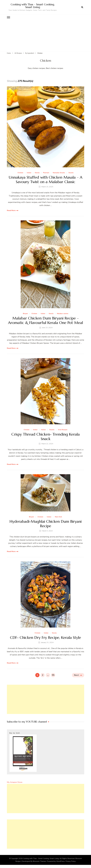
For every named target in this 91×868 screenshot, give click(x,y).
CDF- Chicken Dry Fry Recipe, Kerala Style (45, 637)
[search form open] (82, 7)
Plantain (46, 173)
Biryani (25, 314)
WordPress (60, 861)
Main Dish (58, 517)
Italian (43, 430)
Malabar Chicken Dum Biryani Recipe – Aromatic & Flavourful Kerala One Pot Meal (45, 320)
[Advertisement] (46, 36)
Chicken (20, 173)
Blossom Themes (39, 861)
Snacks (71, 173)
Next (76, 675)
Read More (11, 210)
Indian (29, 173)
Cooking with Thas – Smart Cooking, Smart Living (33, 6)
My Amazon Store (15, 782)
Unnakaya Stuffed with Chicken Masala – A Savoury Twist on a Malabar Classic (45, 179)
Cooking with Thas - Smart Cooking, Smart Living (41, 858)
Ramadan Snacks (59, 173)
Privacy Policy (71, 861)
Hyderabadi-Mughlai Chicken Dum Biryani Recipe (46, 524)
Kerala (37, 173)
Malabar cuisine (63, 314)
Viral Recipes (63, 430)
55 (53, 675)
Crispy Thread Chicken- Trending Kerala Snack (46, 436)
